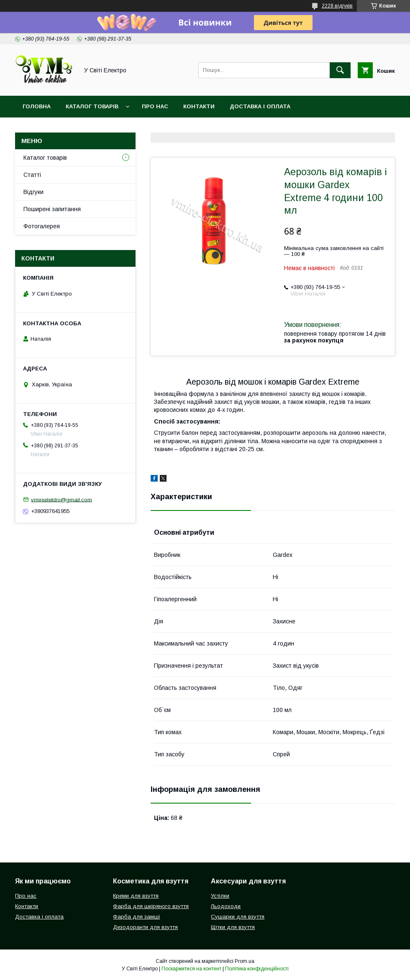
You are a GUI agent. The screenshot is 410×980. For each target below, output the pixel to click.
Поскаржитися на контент (191, 969)
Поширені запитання (52, 209)
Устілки (220, 896)
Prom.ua (245, 961)
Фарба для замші (136, 917)
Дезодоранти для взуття (145, 927)
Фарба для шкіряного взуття (151, 906)
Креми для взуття (136, 896)
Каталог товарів (92, 106)
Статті (32, 175)
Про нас (155, 106)
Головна (37, 106)
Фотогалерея (42, 226)
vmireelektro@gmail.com (61, 499)
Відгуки (33, 192)
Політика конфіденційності (257, 969)
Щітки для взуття (233, 927)
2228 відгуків (337, 6)
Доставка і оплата (260, 106)
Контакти (199, 106)
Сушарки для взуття (238, 917)
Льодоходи (226, 906)
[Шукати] (340, 70)
